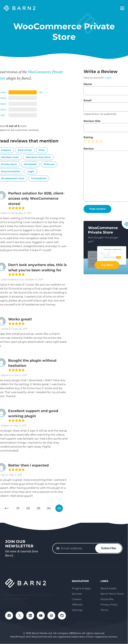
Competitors (39, 178)
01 (18, 508)
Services (77, 594)
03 (39, 508)
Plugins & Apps (81, 588)
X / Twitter (20, 616)
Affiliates (77, 604)
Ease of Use (25, 150)
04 (49, 508)
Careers (77, 599)
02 (28, 508)
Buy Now (107, 265)
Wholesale (30, 164)
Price (42, 150)
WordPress (52, 616)
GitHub (62, 616)
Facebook (9, 616)
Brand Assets (109, 588)
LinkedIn (30, 616)
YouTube (41, 616)
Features (49, 164)
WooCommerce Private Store (103, 230)
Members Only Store (38, 157)
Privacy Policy (109, 604)
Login (31, 171)
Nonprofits (107, 599)
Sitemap (77, 610)
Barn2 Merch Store (112, 594)
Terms (104, 610)
